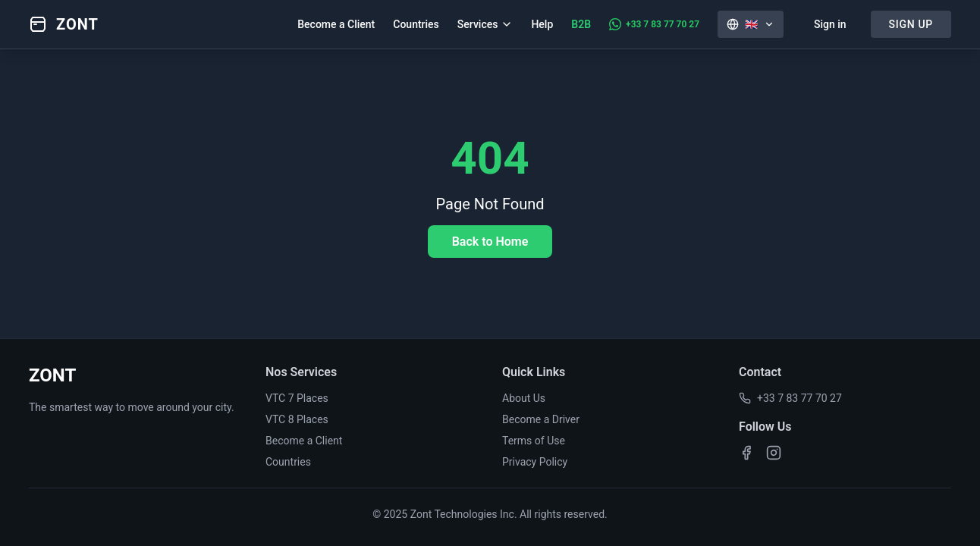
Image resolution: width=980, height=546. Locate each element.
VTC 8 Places (297, 419)
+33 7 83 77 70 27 (790, 398)
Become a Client (336, 24)
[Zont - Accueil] (64, 24)
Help (542, 24)
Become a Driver (541, 419)
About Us (524, 398)
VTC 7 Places (297, 398)
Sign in (830, 24)
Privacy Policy (535, 462)
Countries (416, 24)
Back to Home (490, 242)
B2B (581, 24)
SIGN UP (911, 24)
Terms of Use (534, 441)
